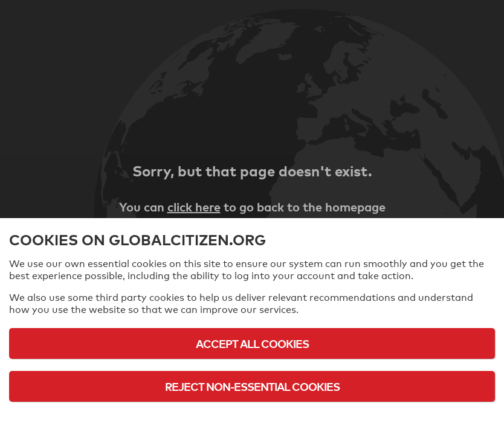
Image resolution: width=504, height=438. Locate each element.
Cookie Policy (252, 420)
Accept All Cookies (252, 343)
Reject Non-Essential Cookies (252, 386)
